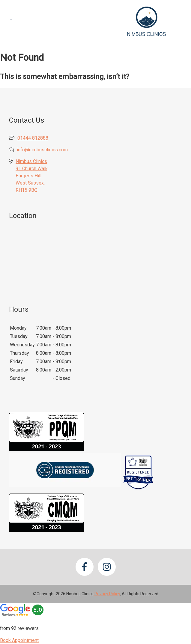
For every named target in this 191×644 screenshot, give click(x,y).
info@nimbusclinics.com (42, 150)
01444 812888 (33, 138)
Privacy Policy (107, 594)
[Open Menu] (11, 22)
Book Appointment (19, 640)
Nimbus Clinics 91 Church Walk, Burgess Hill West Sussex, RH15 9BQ (32, 176)
